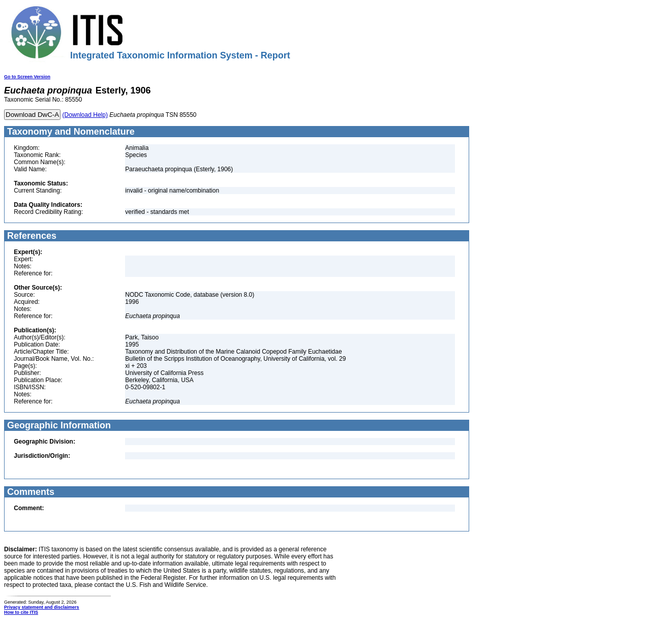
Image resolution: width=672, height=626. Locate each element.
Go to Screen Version (27, 77)
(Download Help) (85, 115)
